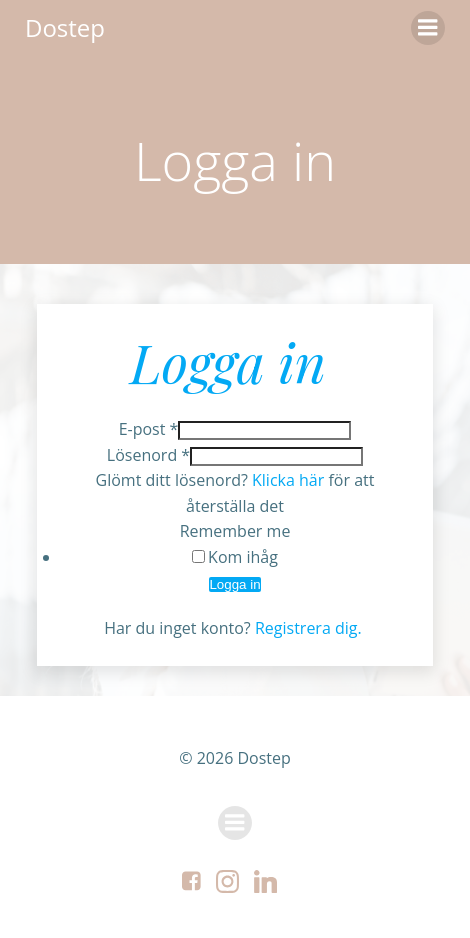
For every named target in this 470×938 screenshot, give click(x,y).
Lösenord (148, 455)
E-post (149, 429)
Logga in (234, 584)
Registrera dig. (310, 628)
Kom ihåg (243, 557)
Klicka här (288, 480)
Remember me (235, 531)
